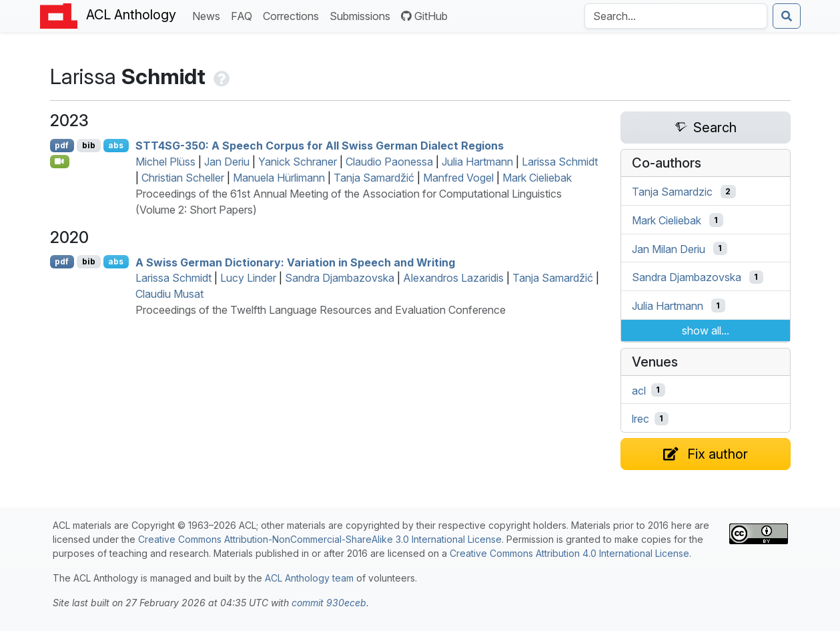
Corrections (294, 15)
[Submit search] (787, 16)
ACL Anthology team (309, 578)
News (209, 15)
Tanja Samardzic (672, 192)
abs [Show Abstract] (116, 145)
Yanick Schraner (298, 162)
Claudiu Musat (169, 294)
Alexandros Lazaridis (453, 278)
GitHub (424, 16)
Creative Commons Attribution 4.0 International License (569, 553)
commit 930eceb (329, 603)
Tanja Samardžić (374, 178)
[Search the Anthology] (676, 16)
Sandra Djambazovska (340, 278)
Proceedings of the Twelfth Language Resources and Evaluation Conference (321, 310)
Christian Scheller (183, 178)
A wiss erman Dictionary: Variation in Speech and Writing (295, 262)
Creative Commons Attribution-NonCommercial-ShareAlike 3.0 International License (320, 539)
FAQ (244, 15)
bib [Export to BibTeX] (89, 145)
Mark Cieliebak (537, 178)
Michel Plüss (165, 162)
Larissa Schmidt (560, 162)
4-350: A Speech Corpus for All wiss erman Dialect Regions (320, 146)
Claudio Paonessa (389, 162)
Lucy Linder (248, 278)
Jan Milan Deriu (669, 248)
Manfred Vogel (458, 178)
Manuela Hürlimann (279, 178)
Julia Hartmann (477, 162)
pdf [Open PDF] (62, 145)
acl (639, 390)
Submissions (363, 15)
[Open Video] (60, 162)
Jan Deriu (227, 162)
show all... (706, 331)
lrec (641, 419)
